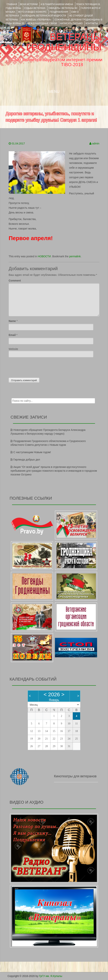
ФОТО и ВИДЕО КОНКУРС (32, 12)
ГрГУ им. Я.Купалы (51, 976)
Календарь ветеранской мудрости (44, 16)
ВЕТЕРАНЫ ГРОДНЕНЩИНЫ (64, 42)
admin (96, 143)
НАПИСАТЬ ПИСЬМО (71, 23)
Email (12, 335)
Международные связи (42, 23)
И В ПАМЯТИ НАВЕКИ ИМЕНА (57, 4)
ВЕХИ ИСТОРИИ (29, 4)
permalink (75, 256)
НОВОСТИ (44, 256)
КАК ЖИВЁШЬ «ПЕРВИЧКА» (36, 20)
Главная (12, 4)
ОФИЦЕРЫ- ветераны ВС (63, 8)
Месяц (34, 705)
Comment (15, 281)
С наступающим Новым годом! (32, 452)
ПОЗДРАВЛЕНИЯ (59, 12)
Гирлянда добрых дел (27, 460)
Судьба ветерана (35, 8)
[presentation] (37, 367)
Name (12, 321)
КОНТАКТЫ (92, 23)
